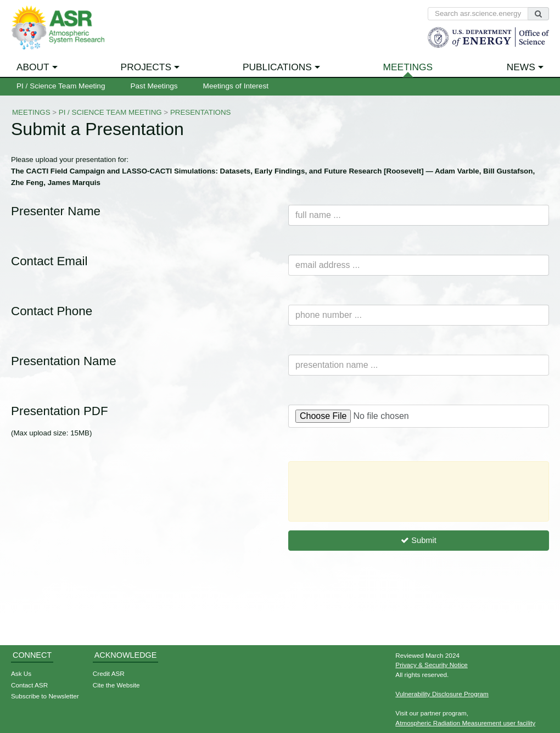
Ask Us (21, 673)
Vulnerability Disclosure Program (442, 694)
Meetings (408, 67)
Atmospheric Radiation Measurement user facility (465, 723)
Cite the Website (116, 685)
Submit (419, 540)
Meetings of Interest (236, 86)
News (521, 67)
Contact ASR (29, 685)
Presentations (201, 112)
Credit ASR (109, 673)
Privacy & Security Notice (432, 665)
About (33, 67)
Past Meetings (154, 86)
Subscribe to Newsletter (45, 696)
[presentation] (380, 491)
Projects (146, 67)
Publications (277, 67)
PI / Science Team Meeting (61, 86)
